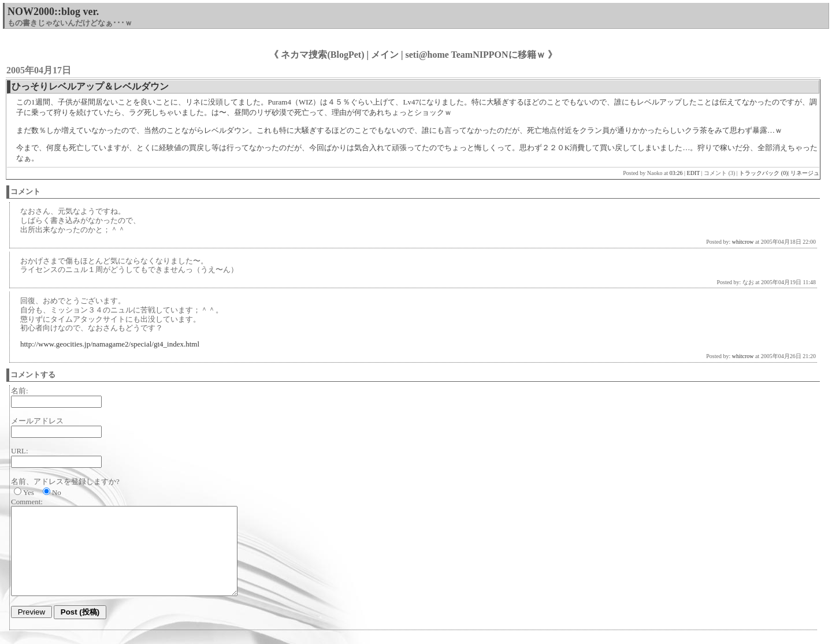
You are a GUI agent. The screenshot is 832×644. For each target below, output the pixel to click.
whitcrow (743, 242)
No (57, 492)
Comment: (27, 502)
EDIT (694, 173)
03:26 (676, 173)
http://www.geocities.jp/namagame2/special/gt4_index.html (110, 344)
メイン (385, 55)
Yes (29, 492)
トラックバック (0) (763, 173)
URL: (20, 451)
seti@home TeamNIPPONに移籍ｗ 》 (481, 55)
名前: (20, 391)
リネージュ (805, 173)
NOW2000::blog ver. (53, 12)
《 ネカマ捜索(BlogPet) (317, 55)
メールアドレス (37, 421)
